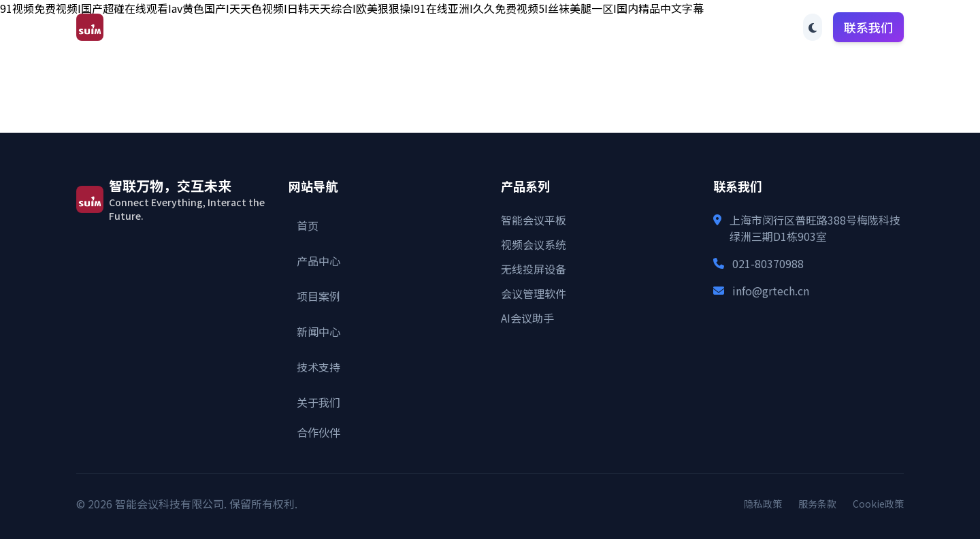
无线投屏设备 (534, 269)
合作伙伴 (753, 27)
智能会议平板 (534, 220)
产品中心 (399, 27)
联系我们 (868, 27)
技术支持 (611, 27)
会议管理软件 (534, 293)
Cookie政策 (878, 504)
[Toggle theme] (813, 27)
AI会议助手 (527, 318)
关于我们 (682, 27)
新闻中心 (540, 27)
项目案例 (470, 27)
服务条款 (817, 504)
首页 (340, 27)
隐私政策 (763, 504)
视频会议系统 (534, 244)
